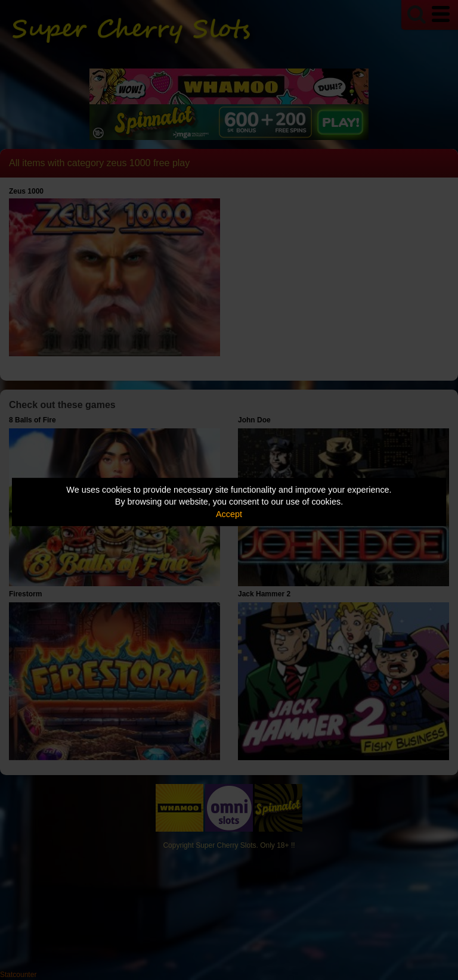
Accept (229, 514)
